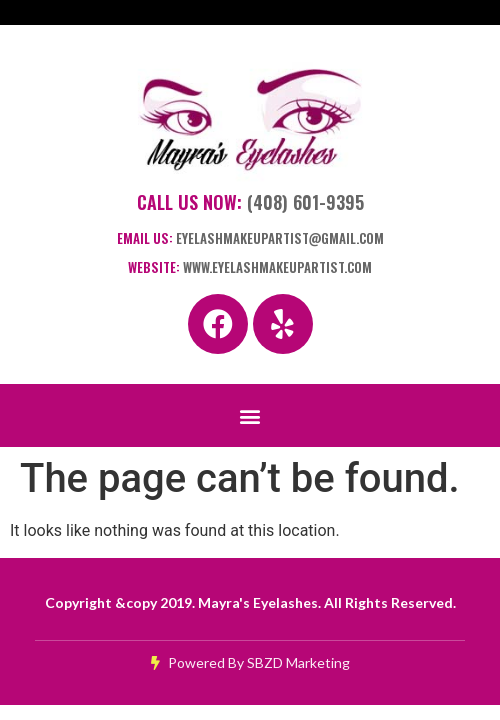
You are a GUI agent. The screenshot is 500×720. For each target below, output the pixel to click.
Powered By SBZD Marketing (250, 662)
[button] (250, 415)
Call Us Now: (250, 202)
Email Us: (250, 238)
